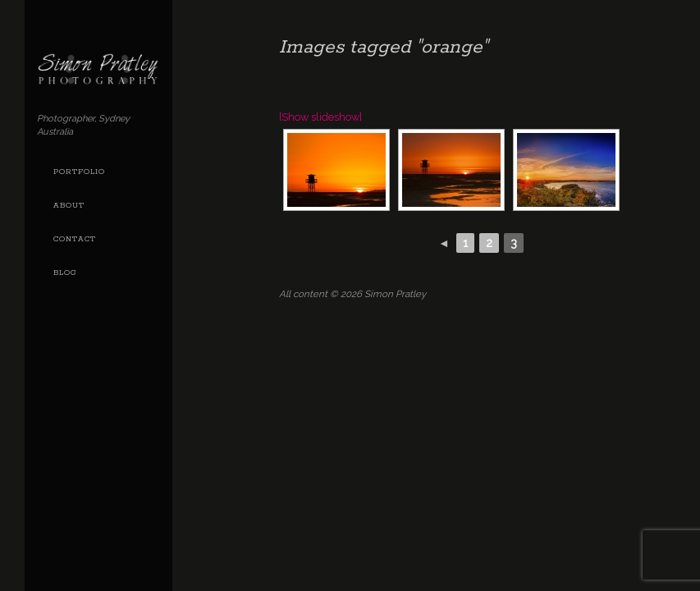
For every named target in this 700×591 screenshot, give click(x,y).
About (69, 206)
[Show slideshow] (320, 117)
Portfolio (79, 172)
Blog (65, 273)
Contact (75, 239)
